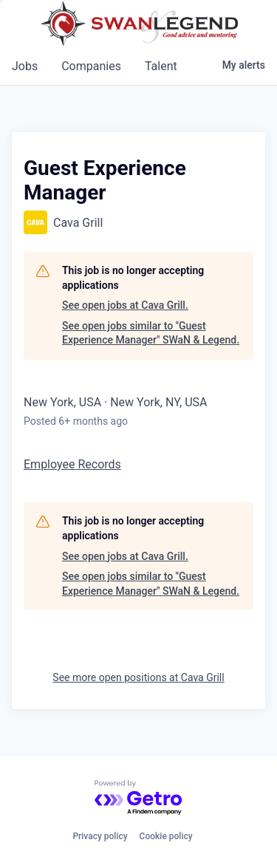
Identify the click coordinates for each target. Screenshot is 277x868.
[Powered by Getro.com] (139, 798)
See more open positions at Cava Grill (138, 677)
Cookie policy (166, 836)
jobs (25, 66)
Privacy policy (100, 836)
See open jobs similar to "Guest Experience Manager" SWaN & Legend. (151, 333)
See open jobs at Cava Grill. (125, 305)
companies (91, 66)
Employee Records (72, 464)
